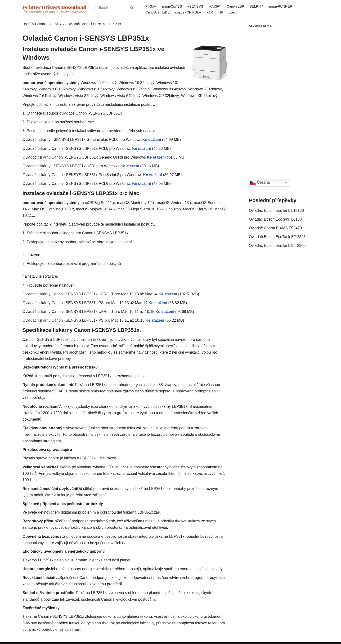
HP (221, 12)
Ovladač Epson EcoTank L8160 (275, 219)
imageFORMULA (188, 12)
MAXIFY (215, 6)
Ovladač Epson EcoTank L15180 (276, 211)
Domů (27, 24)
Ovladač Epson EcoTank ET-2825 (277, 237)
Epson (233, 12)
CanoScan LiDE (157, 12)
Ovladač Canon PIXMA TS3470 (275, 228)
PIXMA (151, 6)
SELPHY (256, 6)
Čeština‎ (260, 183)
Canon (40, 24)
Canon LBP (235, 6)
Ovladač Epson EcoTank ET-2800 (277, 246)
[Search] (110, 8)
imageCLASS (172, 6)
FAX (210, 12)
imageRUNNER (280, 6)
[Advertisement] (284, 98)
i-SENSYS (195, 6)
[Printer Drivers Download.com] (55, 9)
